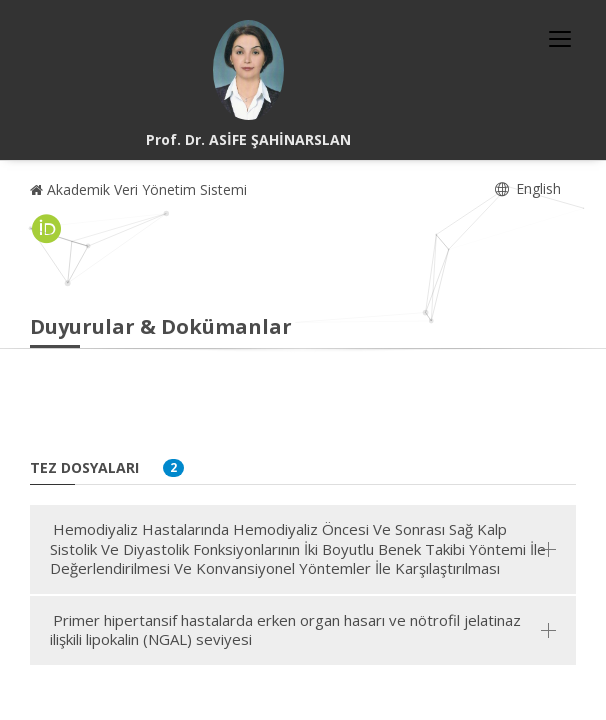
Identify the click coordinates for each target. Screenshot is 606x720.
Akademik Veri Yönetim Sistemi (138, 189)
